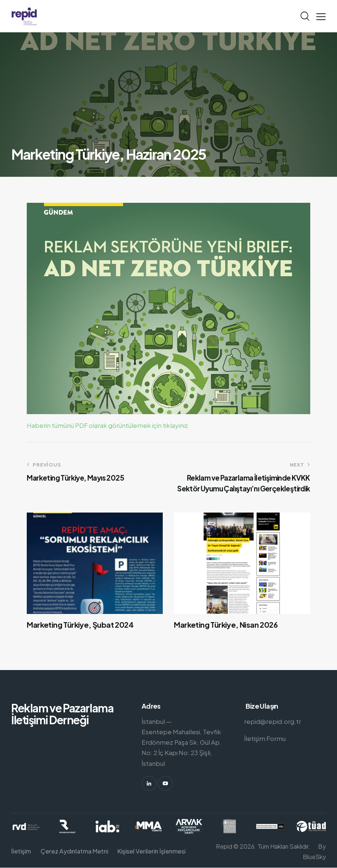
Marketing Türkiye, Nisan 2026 (226, 625)
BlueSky (314, 857)
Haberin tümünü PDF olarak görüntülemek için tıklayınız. (108, 425)
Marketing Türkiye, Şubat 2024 (80, 625)
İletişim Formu (265, 738)
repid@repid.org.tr (273, 721)
